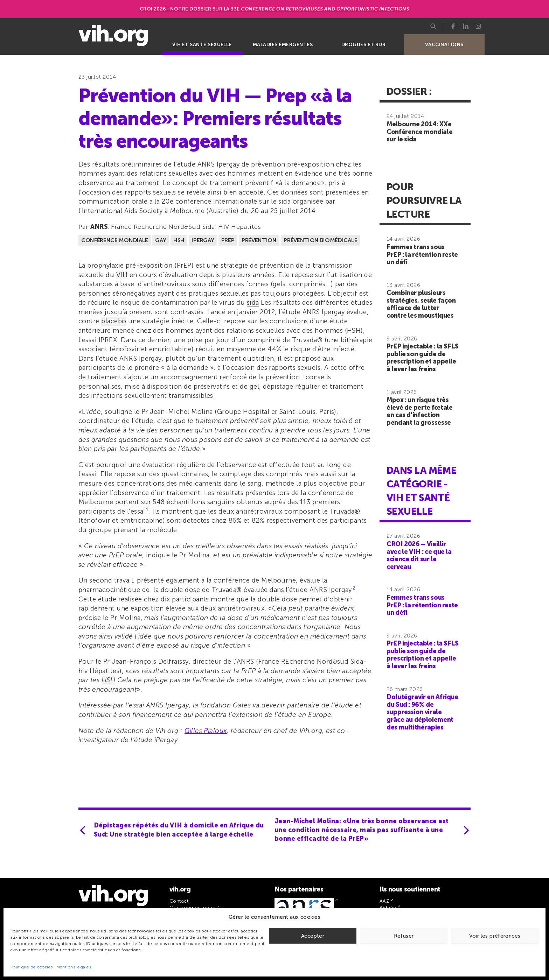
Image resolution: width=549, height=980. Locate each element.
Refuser (404, 936)
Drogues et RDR (364, 45)
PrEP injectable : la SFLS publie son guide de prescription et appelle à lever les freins (423, 358)
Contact (179, 901)
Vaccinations (444, 45)
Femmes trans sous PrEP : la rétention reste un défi (422, 255)
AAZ (384, 901)
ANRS (99, 227)
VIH (122, 275)
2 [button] (354, 588)
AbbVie (388, 908)
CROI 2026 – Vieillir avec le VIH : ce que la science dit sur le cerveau (419, 555)
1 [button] (147, 510)
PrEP (228, 240)
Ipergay (203, 240)
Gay (161, 240)
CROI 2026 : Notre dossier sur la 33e (275, 9)
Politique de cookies (32, 967)
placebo (114, 321)
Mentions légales (74, 967)
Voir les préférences (495, 936)
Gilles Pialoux (206, 731)
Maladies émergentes (283, 45)
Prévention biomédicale (320, 240)
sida (253, 302)
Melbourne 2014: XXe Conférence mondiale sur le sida (419, 132)
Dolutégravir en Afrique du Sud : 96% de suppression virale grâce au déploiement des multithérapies (422, 712)
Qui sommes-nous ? (194, 908)
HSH (179, 240)
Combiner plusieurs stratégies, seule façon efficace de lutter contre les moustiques (421, 304)
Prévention (259, 240)
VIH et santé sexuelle (202, 45)
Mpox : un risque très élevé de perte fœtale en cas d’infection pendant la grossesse (419, 411)
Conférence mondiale (115, 240)
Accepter (313, 936)
